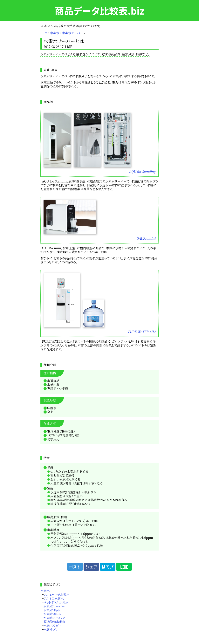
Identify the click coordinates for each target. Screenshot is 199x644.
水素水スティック (54, 618)
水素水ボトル (52, 614)
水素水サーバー (73, 33)
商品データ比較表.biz (99, 10)
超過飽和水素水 (54, 622)
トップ (44, 33)
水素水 (55, 33)
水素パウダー (52, 626)
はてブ (108, 567)
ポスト (75, 567)
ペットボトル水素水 (56, 602)
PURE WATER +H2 (142, 332)
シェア (91, 567)
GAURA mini (146, 238)
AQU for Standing (142, 171)
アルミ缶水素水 (54, 598)
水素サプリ (51, 630)
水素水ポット (52, 610)
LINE (124, 567)
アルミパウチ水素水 (56, 595)
